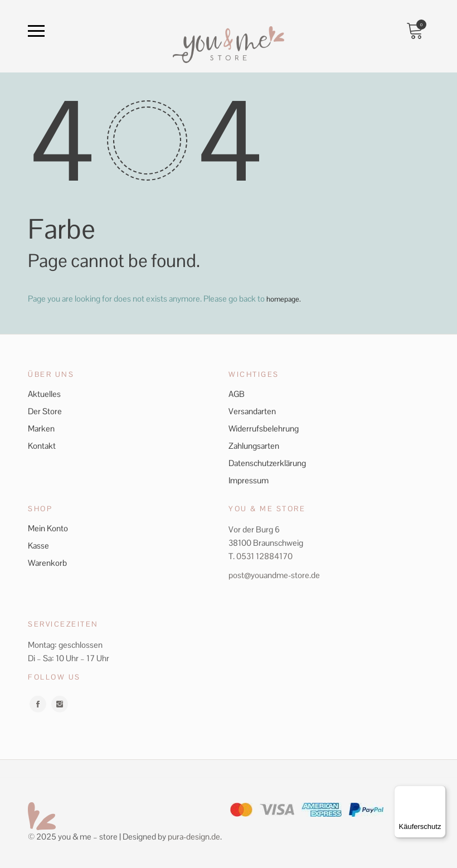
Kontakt (42, 445)
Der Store (45, 411)
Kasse (38, 545)
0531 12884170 (264, 556)
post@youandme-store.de (274, 574)
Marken (41, 428)
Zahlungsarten (254, 445)
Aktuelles (44, 393)
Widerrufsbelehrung (264, 428)
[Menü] (439, 792)
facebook (38, 704)
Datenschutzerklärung (267, 462)
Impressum (249, 480)
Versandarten (252, 411)
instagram (60, 704)
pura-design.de (194, 836)
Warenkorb (47, 562)
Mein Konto (48, 528)
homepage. (286, 299)
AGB (237, 393)
